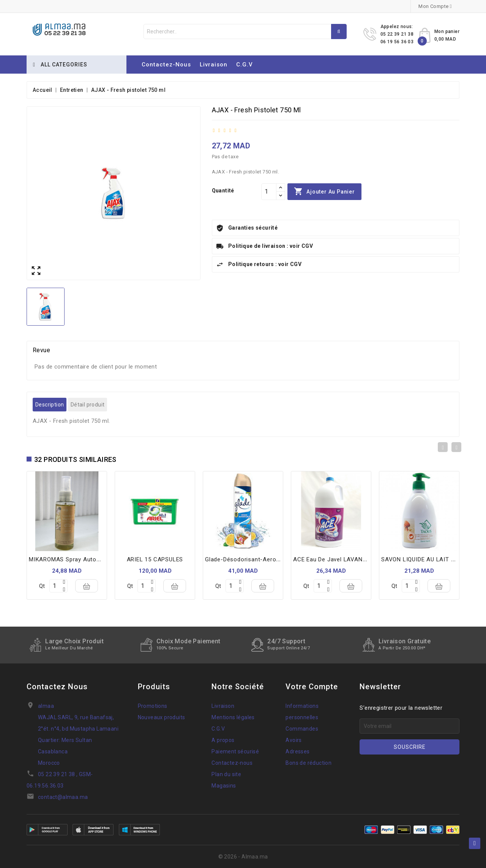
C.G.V (245, 65)
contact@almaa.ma (63, 797)
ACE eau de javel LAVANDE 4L (336, 559)
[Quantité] (269, 192)
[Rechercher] (245, 32)
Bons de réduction (308, 763)
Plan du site (226, 774)
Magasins (224, 786)
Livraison (214, 65)
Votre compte (312, 687)
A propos (223, 740)
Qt (42, 586)
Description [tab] (50, 405)
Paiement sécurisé (235, 751)
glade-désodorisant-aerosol (245, 559)
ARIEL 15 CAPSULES (155, 559)
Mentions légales (233, 717)
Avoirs (293, 740)
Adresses (297, 751)
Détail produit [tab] (88, 405)
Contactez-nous (166, 65)
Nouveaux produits (162, 717)
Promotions (153, 706)
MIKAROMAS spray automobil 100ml (80, 559)
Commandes (302, 729)
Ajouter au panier (324, 192)
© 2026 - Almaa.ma (243, 857)
